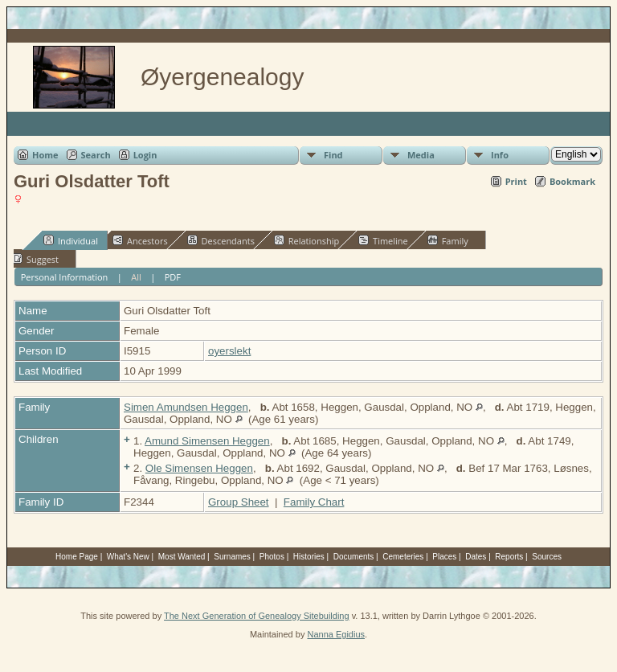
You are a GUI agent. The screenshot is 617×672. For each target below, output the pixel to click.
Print (516, 181)
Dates (476, 557)
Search (96, 155)
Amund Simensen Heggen (207, 441)
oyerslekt (229, 351)
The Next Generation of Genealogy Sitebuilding (257, 616)
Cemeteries (403, 557)
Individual (71, 240)
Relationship (306, 240)
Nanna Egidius (336, 634)
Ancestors (140, 240)
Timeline (383, 240)
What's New (128, 557)
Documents (354, 557)
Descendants (221, 240)
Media (421, 155)
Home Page (77, 557)
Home (45, 155)
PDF (173, 277)
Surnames (232, 557)
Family (448, 240)
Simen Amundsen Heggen (186, 407)
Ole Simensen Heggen (199, 468)
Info (500, 155)
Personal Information (65, 277)
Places (444, 557)
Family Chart (314, 502)
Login (145, 155)
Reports (509, 557)
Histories (309, 557)
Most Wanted (182, 557)
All (136, 277)
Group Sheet (239, 502)
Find (333, 155)
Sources (547, 557)
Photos (272, 557)
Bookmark (572, 181)
